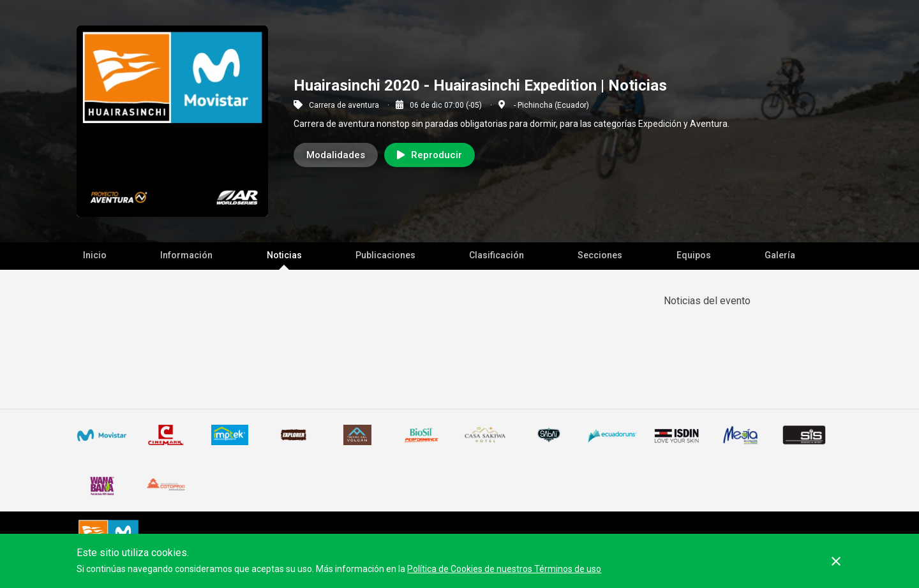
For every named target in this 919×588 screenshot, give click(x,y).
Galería (780, 255)
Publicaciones (385, 255)
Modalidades (336, 155)
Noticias (284, 255)
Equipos (694, 255)
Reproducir (430, 155)
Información (186, 255)
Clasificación (497, 255)
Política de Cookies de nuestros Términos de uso (504, 569)
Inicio (95, 255)
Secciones (600, 255)
